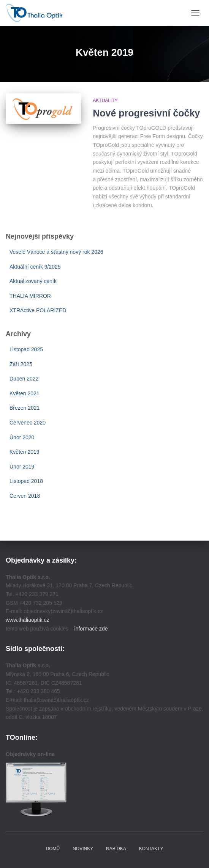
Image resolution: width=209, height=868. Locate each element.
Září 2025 (21, 364)
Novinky (83, 849)
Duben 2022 (24, 379)
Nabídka (116, 849)
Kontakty (151, 849)
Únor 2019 (22, 467)
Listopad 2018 (26, 481)
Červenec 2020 (28, 423)
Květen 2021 (25, 393)
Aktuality (105, 101)
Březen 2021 (25, 408)
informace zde (91, 629)
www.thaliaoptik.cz (27, 620)
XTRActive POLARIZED (38, 310)
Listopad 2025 (26, 349)
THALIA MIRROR (30, 296)
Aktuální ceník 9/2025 (35, 267)
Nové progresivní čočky (146, 113)
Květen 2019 (25, 452)
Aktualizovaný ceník (33, 281)
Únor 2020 (22, 437)
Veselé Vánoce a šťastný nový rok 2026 (56, 252)
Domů (53, 849)
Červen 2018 (25, 496)
